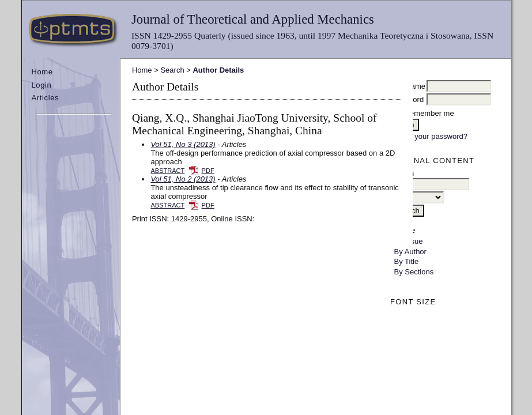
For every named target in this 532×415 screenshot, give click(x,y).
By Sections (414, 272)
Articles (45, 98)
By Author (410, 252)
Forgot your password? (429, 136)
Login (41, 85)
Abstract (167, 171)
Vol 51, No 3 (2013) (183, 144)
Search (172, 70)
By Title (407, 261)
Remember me (429, 113)
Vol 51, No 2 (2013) (183, 179)
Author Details (218, 70)
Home (42, 72)
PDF (208, 171)
